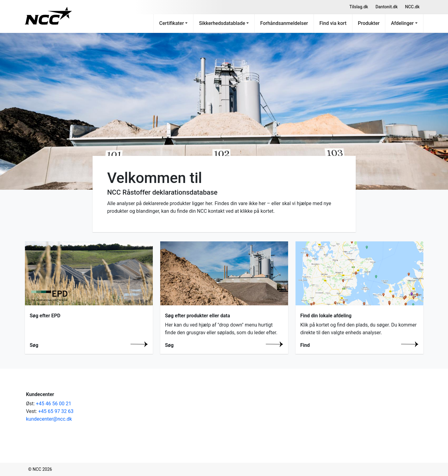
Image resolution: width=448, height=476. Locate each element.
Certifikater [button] (172, 23)
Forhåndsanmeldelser (284, 23)
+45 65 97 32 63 (56, 411)
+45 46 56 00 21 (54, 404)
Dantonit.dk (387, 7)
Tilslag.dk (359, 7)
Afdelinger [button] (402, 23)
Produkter (369, 23)
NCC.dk (412, 7)
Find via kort (333, 23)
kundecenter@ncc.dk (49, 419)
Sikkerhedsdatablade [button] (222, 23)
